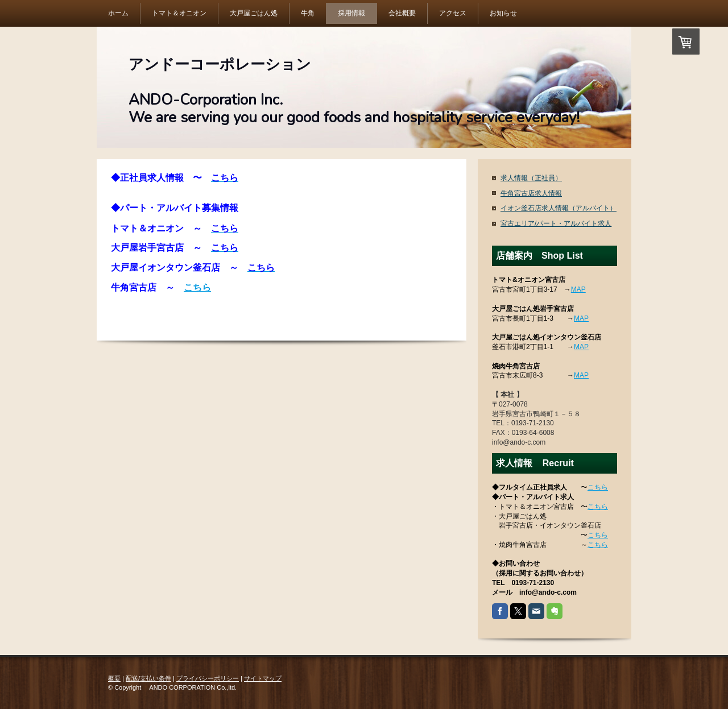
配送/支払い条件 (148, 678)
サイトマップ (263, 678)
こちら (197, 287)
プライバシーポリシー (208, 678)
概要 (114, 678)
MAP (578, 289)
